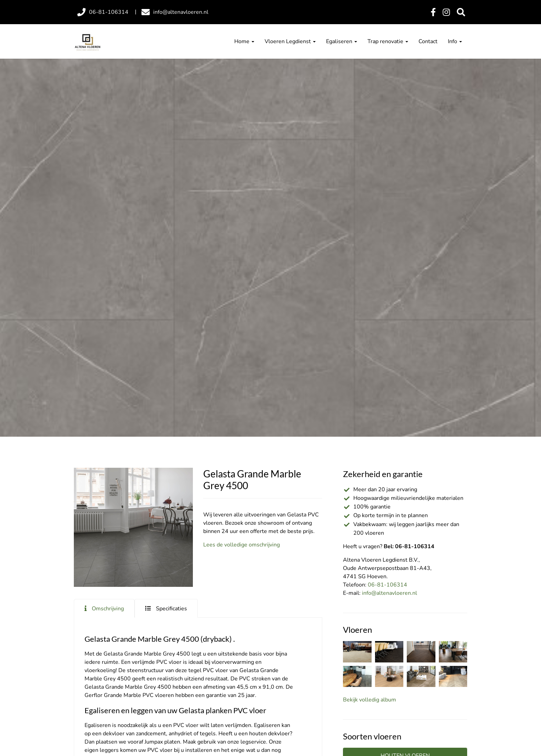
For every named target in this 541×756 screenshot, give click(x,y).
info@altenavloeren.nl (390, 593)
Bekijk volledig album (370, 700)
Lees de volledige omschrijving (242, 545)
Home (244, 41)
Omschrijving (108, 609)
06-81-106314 (387, 585)
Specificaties (171, 609)
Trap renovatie (388, 41)
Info (455, 41)
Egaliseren (342, 41)
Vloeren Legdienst (290, 41)
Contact (428, 41)
